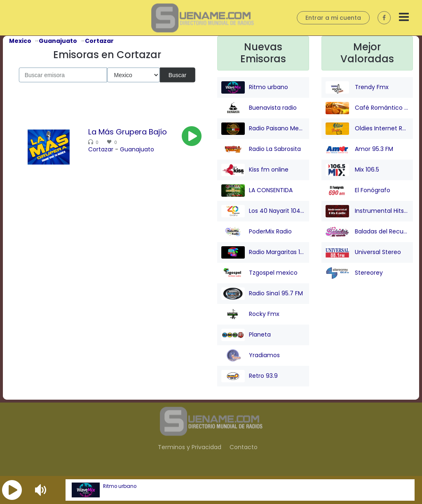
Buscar (178, 75)
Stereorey (354, 273)
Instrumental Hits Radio (367, 211)
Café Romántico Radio (367, 108)
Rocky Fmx (250, 314)
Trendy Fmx (357, 87)
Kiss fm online (255, 170)
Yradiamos (251, 356)
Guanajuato (137, 149)
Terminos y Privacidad (190, 447)
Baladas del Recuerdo (367, 232)
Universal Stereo (363, 252)
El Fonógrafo (358, 191)
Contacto (244, 447)
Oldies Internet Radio (367, 129)
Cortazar (101, 149)
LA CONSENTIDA (257, 191)
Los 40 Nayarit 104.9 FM (263, 211)
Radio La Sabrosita (261, 149)
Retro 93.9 (250, 376)
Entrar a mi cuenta (333, 18)
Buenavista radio (259, 108)
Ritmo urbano (120, 486)
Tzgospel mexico (259, 273)
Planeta (246, 335)
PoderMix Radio (257, 232)
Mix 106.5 (352, 170)
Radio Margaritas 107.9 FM (263, 252)
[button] (12, 490)
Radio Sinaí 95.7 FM (262, 294)
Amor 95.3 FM (359, 149)
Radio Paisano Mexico (263, 129)
